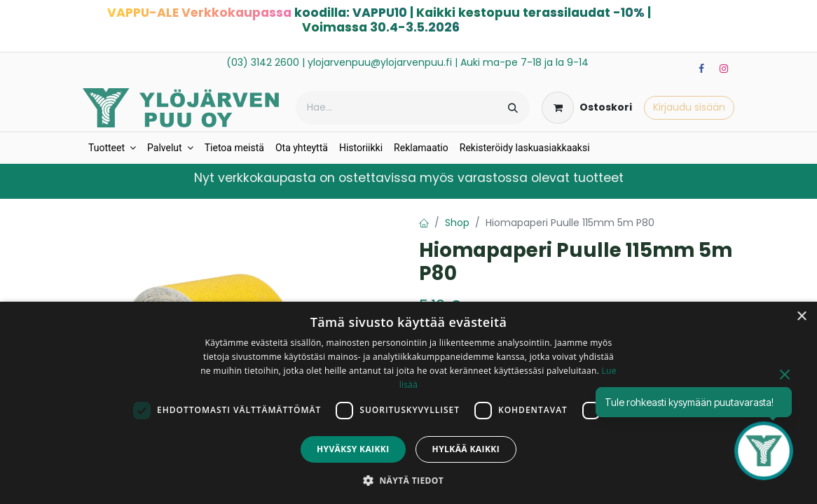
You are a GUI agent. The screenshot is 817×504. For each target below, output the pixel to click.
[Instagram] (724, 69)
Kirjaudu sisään (689, 107)
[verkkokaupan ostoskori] (587, 108)
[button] (408, 480)
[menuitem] (112, 148)
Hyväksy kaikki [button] (353, 449)
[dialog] (408, 403)
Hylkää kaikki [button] (466, 449)
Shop (457, 223)
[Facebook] (701, 69)
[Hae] (513, 108)
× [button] (801, 317)
